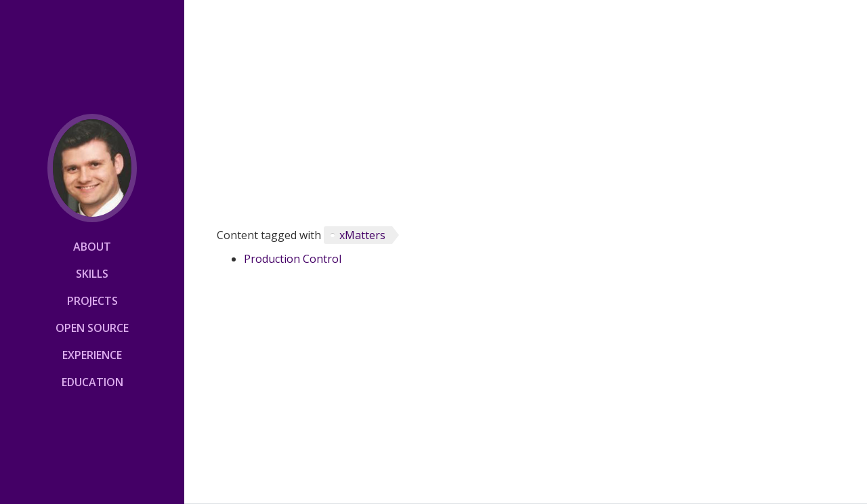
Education (92, 382)
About (92, 247)
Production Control (293, 259)
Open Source (92, 328)
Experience (92, 355)
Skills (92, 274)
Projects (92, 301)
